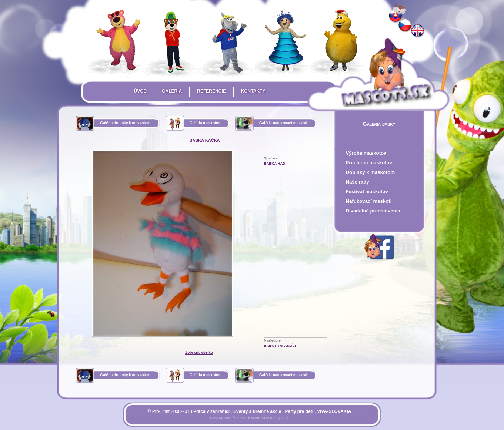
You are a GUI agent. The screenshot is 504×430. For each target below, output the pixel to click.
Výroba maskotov (366, 153)
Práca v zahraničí (211, 411)
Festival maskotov (367, 192)
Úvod (141, 91)
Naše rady (358, 182)
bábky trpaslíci (280, 345)
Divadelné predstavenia (373, 211)
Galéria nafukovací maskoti (283, 123)
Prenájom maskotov (369, 163)
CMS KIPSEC (221, 418)
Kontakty (253, 91)
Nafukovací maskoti (369, 201)
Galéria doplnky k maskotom (125, 123)
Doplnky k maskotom (371, 172)
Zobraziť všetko (199, 352)
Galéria (172, 91)
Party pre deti (299, 411)
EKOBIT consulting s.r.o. (268, 418)
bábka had (275, 163)
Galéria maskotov (205, 123)
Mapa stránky (262, 422)
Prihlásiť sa (235, 422)
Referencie (211, 91)
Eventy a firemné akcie (257, 411)
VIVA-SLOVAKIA (334, 411)
